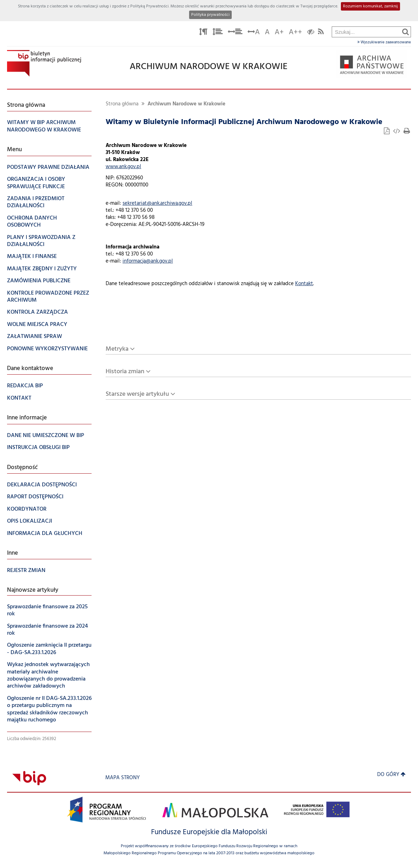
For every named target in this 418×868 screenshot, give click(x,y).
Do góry (391, 775)
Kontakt (304, 284)
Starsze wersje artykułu (137, 394)
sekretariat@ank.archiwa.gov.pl (157, 204)
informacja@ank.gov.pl (148, 261)
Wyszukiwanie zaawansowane (384, 42)
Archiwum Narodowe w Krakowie (186, 104)
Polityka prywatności (210, 15)
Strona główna (122, 104)
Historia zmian (125, 372)
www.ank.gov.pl (123, 167)
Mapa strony (123, 778)
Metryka (117, 349)
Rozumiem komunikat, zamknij (370, 6)
